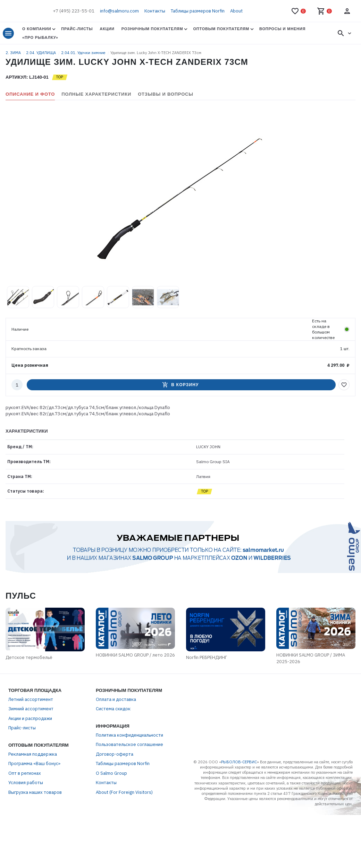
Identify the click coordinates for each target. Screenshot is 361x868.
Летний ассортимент (31, 699)
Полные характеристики (96, 94)
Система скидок (113, 709)
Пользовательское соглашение (129, 745)
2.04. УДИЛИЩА (41, 53)
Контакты (155, 11)
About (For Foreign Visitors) (124, 792)
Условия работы (26, 783)
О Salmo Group (111, 773)
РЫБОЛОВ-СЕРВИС (239, 762)
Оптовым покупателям (221, 29)
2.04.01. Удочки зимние (84, 53)
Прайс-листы (77, 29)
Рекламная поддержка (33, 754)
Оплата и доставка (116, 699)
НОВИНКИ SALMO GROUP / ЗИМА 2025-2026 (311, 658)
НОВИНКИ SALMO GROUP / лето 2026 (135, 655)
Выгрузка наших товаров (35, 792)
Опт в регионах (25, 773)
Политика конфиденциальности (129, 735)
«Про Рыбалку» (40, 37)
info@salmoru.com (119, 11)
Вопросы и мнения (282, 29)
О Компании (37, 29)
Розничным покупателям (152, 29)
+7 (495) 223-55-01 (74, 11)
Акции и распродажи (30, 718)
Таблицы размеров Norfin (198, 11)
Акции (107, 29)
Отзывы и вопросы (166, 94)
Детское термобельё (29, 657)
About (236, 11)
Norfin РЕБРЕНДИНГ (207, 657)
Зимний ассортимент (31, 709)
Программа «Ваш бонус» (34, 764)
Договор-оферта (115, 754)
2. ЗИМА (14, 53)
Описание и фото (30, 94)
